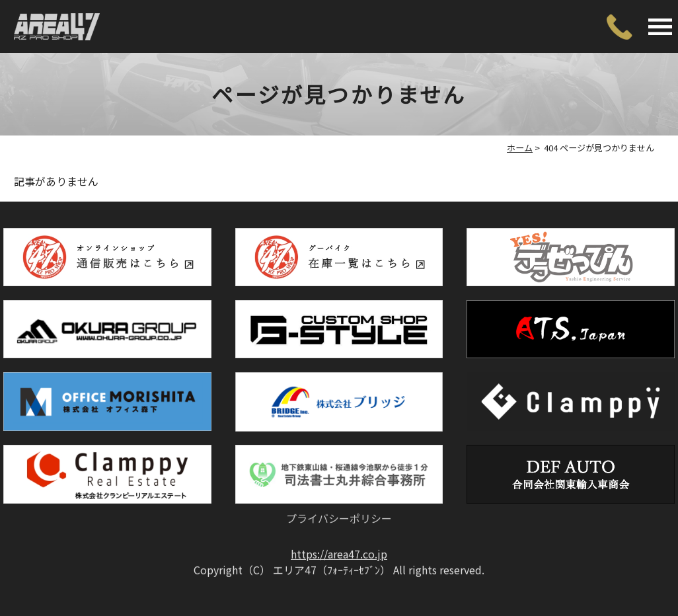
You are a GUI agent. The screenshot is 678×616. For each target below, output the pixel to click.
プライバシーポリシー (339, 488)
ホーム (520, 148)
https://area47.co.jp (339, 529)
